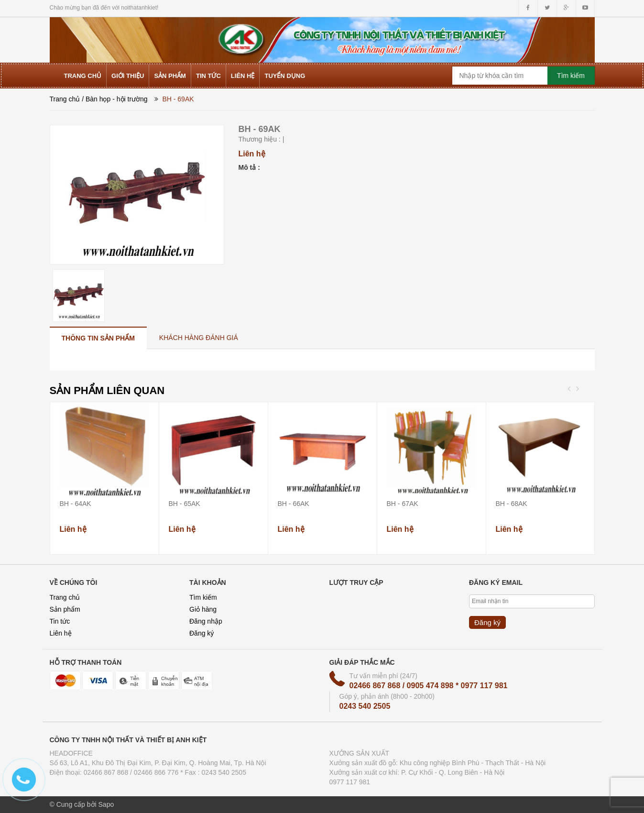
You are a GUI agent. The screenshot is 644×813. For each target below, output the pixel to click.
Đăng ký (202, 633)
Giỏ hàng (203, 609)
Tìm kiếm (203, 597)
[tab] (98, 338)
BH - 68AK (512, 504)
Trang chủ (65, 99)
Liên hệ (61, 633)
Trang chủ (65, 597)
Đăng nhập (206, 621)
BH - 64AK (76, 504)
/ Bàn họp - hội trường (115, 99)
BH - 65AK (185, 504)
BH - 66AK (294, 504)
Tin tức (60, 621)
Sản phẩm (65, 609)
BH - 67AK (403, 504)
